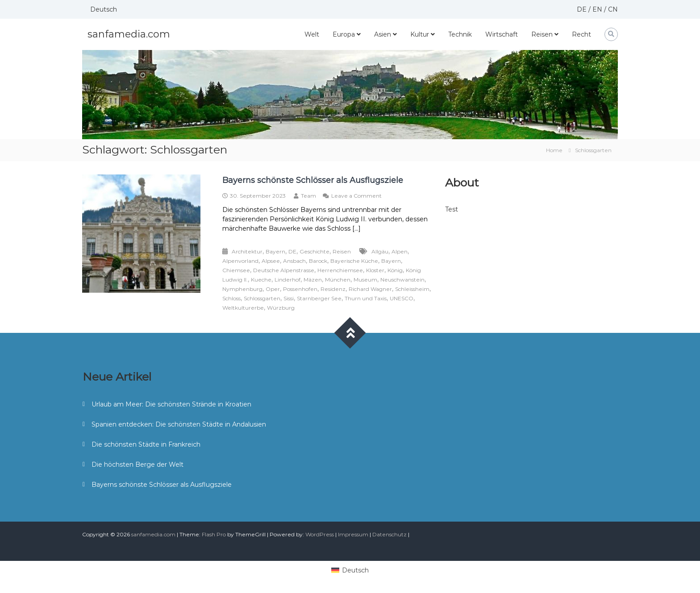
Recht (581, 34)
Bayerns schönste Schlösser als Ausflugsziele (313, 180)
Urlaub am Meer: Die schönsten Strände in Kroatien (171, 404)
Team (308, 196)
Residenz (333, 289)
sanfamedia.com (129, 34)
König (395, 270)
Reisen (542, 34)
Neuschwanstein (402, 280)
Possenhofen (300, 289)
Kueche (261, 280)
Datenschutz (390, 534)
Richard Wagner (370, 289)
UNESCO (402, 298)
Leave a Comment (356, 196)
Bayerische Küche (354, 261)
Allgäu (380, 251)
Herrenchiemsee (340, 270)
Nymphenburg (242, 289)
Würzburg (281, 308)
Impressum (353, 534)
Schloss (231, 298)
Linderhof (287, 280)
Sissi (289, 298)
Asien (383, 34)
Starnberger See (319, 298)
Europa (344, 34)
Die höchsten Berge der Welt (137, 464)
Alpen (400, 251)
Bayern (275, 251)
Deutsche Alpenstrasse (284, 270)
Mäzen (313, 280)
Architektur (247, 251)
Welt (312, 34)
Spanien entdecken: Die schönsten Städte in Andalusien (179, 424)
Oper (273, 289)
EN (597, 9)
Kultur (420, 34)
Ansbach (294, 261)
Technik (460, 34)
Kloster (375, 270)
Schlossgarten (262, 298)
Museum (365, 280)
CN (613, 9)
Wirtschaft (502, 34)
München (338, 280)
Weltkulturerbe (243, 308)
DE (582, 9)
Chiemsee (236, 270)
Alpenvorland (240, 261)
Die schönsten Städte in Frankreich (146, 444)
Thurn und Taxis (366, 298)
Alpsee (271, 261)
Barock (318, 261)
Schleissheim (412, 289)
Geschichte (315, 251)
